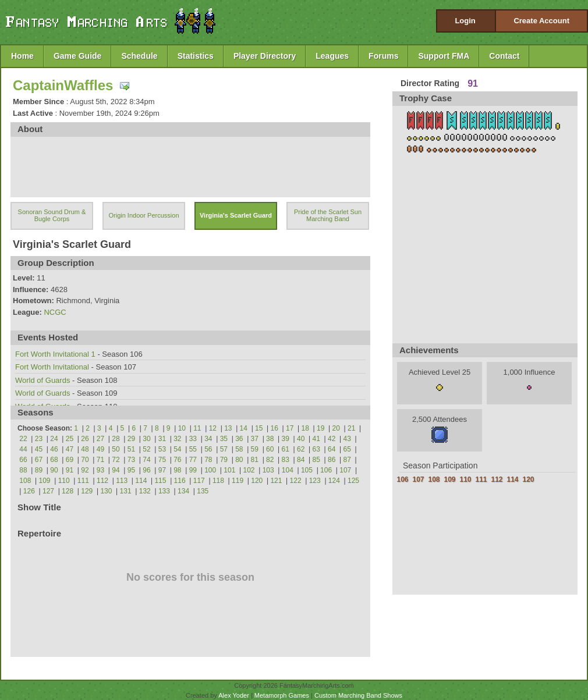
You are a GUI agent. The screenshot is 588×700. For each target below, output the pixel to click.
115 (160, 481)
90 (54, 470)
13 (228, 428)
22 (23, 439)
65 (347, 449)
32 (177, 439)
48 (85, 449)
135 (203, 491)
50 (116, 449)
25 (70, 439)
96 (146, 470)
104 (288, 470)
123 (315, 481)
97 (162, 470)
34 (208, 439)
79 (224, 460)
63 (316, 449)
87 (347, 460)
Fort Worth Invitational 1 (55, 354)
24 (54, 439)
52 (146, 449)
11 (197, 428)
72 (116, 460)
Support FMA (444, 56)
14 (244, 428)
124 (334, 481)
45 (39, 449)
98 (177, 470)
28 (116, 439)
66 (23, 460)
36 (239, 439)
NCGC (55, 312)
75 (162, 460)
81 (255, 460)
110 (64, 481)
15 (259, 428)
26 (85, 439)
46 (54, 449)
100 (210, 470)
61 (286, 449)
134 (183, 491)
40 (301, 439)
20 (336, 428)
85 (316, 460)
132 (145, 491)
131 (126, 491)
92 (85, 470)
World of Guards (42, 380)
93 (100, 470)
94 (116, 470)
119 (238, 481)
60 (270, 449)
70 (85, 460)
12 (213, 428)
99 (193, 470)
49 (100, 449)
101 (229, 470)
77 (193, 460)
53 (162, 449)
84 (301, 460)
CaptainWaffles (63, 85)
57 (224, 449)
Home (22, 56)
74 (146, 460)
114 (141, 481)
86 (332, 460)
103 (268, 470)
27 (100, 439)
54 (177, 449)
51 (131, 449)
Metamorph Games (282, 695)
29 (131, 439)
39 (286, 439)
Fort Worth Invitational (52, 367)
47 (70, 449)
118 (218, 481)
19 (320, 428)
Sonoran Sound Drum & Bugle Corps (52, 215)
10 (182, 428)
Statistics (196, 56)
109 (45, 481)
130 (106, 491)
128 (68, 491)
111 (83, 481)
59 (255, 449)
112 (102, 481)
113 (122, 481)
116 (180, 481)
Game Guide (77, 56)
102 (249, 470)
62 (301, 449)
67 (39, 460)
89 (39, 470)
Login (465, 21)
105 (307, 470)
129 (87, 491)
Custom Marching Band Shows (358, 695)
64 (332, 449)
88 (23, 470)
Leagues (332, 56)
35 (224, 439)
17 (290, 428)
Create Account (541, 21)
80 (239, 460)
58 (239, 449)
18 (305, 428)
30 (146, 439)
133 (164, 491)
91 (70, 470)
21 (351, 428)
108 (25, 481)
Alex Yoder (234, 695)
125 (353, 481)
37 (255, 439)
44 (23, 449)
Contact (504, 56)
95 (131, 470)
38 (270, 439)
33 (193, 439)
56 (208, 449)
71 (100, 460)
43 (347, 439)
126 (29, 491)
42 (332, 439)
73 (131, 460)
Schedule (139, 56)
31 (162, 439)
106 (326, 470)
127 (48, 491)
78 (208, 460)
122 (296, 481)
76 (177, 460)
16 (274, 428)
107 (345, 470)
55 (193, 449)
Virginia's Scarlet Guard (236, 215)
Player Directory (265, 56)
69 (70, 460)
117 (199, 481)
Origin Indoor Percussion (144, 215)
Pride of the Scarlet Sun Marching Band (328, 215)
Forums (383, 56)
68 (54, 460)
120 (257, 481)
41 (316, 439)
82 (270, 460)
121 (276, 481)
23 (39, 439)
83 (286, 460)
